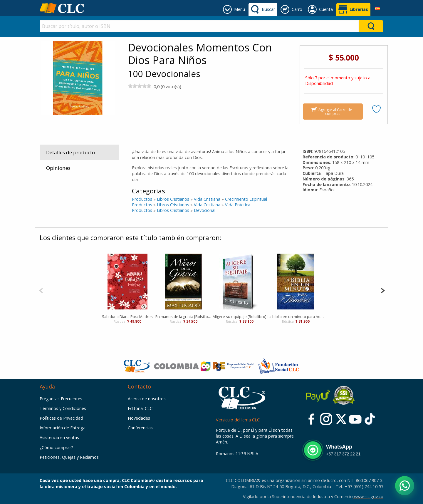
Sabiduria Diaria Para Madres (127, 317)
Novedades (139, 418)
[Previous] (41, 290)
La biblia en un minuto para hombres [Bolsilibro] (296, 317)
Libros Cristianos (173, 199)
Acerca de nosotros (147, 399)
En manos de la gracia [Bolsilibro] (183, 317)
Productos (142, 199)
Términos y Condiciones (63, 408)
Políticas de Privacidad (61, 418)
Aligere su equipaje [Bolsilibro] (240, 317)
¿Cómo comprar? (56, 447)
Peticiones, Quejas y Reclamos (69, 457)
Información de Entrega (63, 428)
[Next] (383, 290)
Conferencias (140, 428)
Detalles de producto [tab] (70, 152)
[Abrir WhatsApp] (405, 486)
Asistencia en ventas (59, 437)
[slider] (140, 86)
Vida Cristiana (207, 199)
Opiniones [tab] (58, 168)
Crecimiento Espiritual (246, 199)
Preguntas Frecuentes (61, 399)
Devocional (205, 210)
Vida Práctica (238, 205)
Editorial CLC (140, 408)
